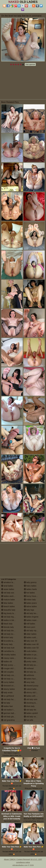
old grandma (8, 720)
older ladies (30, 634)
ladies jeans (30, 603)
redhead (29, 668)
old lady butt (8, 648)
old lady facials (9, 699)
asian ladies (8, 589)
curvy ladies (8, 682)
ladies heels (30, 589)
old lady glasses (9, 717)
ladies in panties (32, 655)
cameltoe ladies (9, 651)
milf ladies (30, 624)
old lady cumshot (10, 679)
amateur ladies (9, 582)
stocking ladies (32, 703)
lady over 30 (31, 641)
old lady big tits (9, 617)
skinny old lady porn (34, 693)
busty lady (7, 644)
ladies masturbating (34, 620)
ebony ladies (8, 689)
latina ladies (30, 606)
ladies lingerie (31, 617)
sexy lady (29, 682)
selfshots (29, 675)
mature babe (8, 600)
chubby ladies (8, 655)
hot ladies (29, 593)
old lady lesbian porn (34, 613)
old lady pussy (31, 665)
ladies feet (7, 706)
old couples (7, 672)
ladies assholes (9, 596)
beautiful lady (8, 610)
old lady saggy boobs (34, 672)
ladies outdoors (32, 637)
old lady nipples (32, 631)
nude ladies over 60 (34, 651)
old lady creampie (10, 675)
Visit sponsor (30, 64)
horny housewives (33, 596)
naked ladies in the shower (34, 689)
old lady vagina (32, 717)
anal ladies (7, 586)
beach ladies (8, 606)
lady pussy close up (11, 665)
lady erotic (7, 693)
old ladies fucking (10, 710)
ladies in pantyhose (34, 658)
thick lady (29, 706)
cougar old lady (9, 668)
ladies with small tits (34, 696)
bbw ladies (7, 603)
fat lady (6, 703)
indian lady (30, 600)
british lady (7, 637)
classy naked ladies (11, 658)
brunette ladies (9, 641)
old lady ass (8, 593)
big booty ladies (9, 613)
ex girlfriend (8, 696)
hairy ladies (30, 586)
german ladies (9, 713)
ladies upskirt (31, 713)
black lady (7, 624)
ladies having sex (33, 679)
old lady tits (30, 710)
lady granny (30, 582)
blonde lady (7, 627)
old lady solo (31, 699)
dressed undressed (11, 686)
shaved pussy (31, 686)
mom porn (30, 627)
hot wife (29, 720)
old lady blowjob (9, 631)
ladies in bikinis (9, 620)
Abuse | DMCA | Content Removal (17, 859)
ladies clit (7, 662)
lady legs (29, 610)
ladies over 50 (31, 648)
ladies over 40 (31, 644)
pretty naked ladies (33, 662)
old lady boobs (9, 634)
